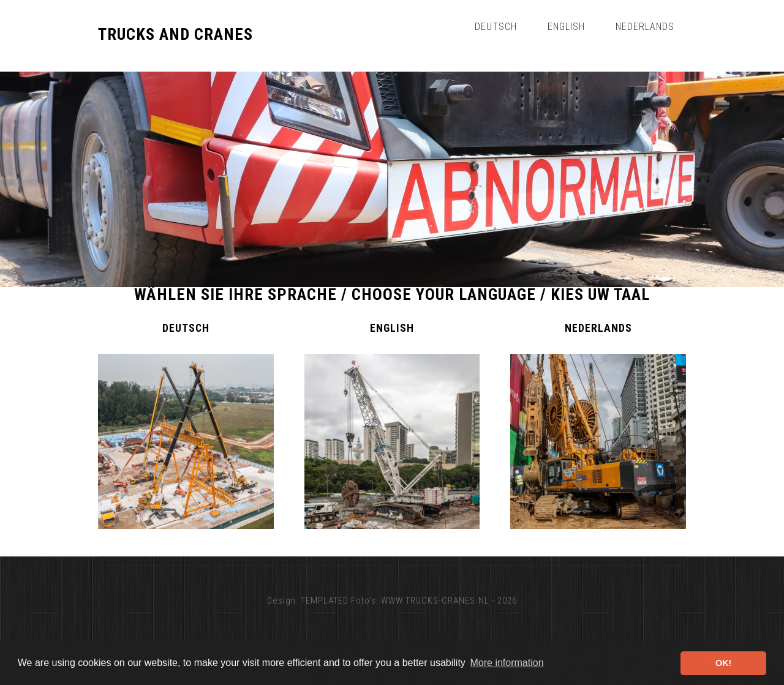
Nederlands (645, 27)
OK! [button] (723, 663)
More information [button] (507, 663)
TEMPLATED (325, 601)
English (566, 27)
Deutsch (496, 27)
